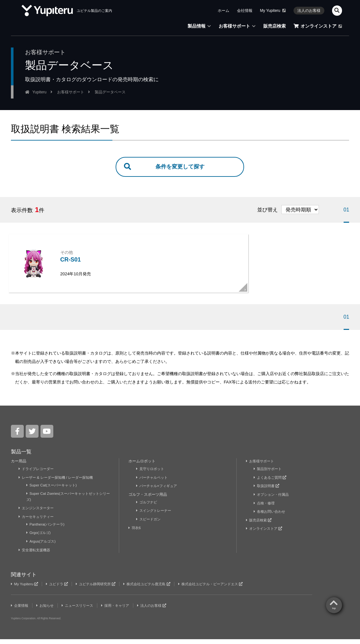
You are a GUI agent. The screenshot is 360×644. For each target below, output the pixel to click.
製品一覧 (21, 457)
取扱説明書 (268, 491)
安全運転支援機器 (36, 555)
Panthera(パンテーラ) (47, 529)
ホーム (224, 11)
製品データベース (110, 92)
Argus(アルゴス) (42, 546)
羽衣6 (136, 533)
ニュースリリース (82, 610)
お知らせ (47, 610)
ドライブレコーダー (38, 474)
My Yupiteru (273, 11)
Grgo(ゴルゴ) (40, 538)
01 (347, 210)
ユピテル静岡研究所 (101, 589)
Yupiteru (40, 92)
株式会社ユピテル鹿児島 (156, 589)
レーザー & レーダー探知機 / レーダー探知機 (59, 483)
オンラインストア (318, 26)
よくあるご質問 (271, 483)
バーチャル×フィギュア (158, 491)
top (334, 417)
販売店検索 (275, 26)
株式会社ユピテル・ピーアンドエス (224, 589)
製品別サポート (269, 474)
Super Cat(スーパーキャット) (53, 491)
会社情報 (245, 11)
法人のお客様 (309, 11)
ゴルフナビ (148, 507)
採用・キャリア (123, 610)
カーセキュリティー (38, 522)
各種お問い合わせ (271, 517)
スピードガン (149, 524)
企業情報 (20, 610)
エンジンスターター (38, 513)
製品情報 (199, 26)
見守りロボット (151, 474)
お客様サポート (237, 26)
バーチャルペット (153, 483)
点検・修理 (265, 508)
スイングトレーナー (155, 516)
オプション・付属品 (273, 500)
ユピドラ (59, 589)
